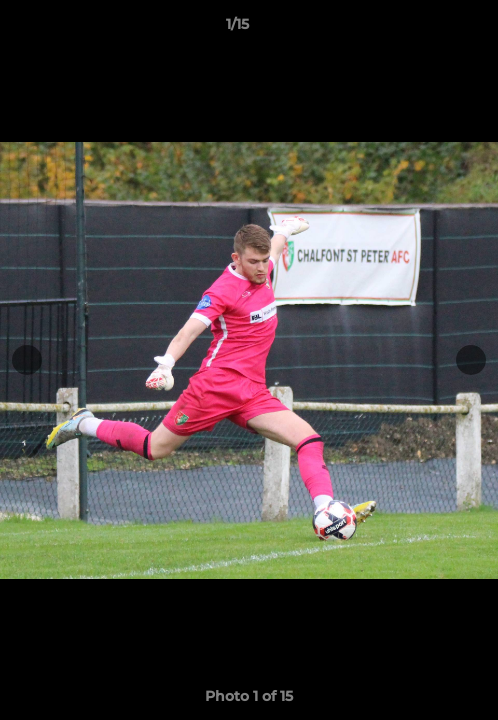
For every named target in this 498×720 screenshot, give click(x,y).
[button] (426, 29)
